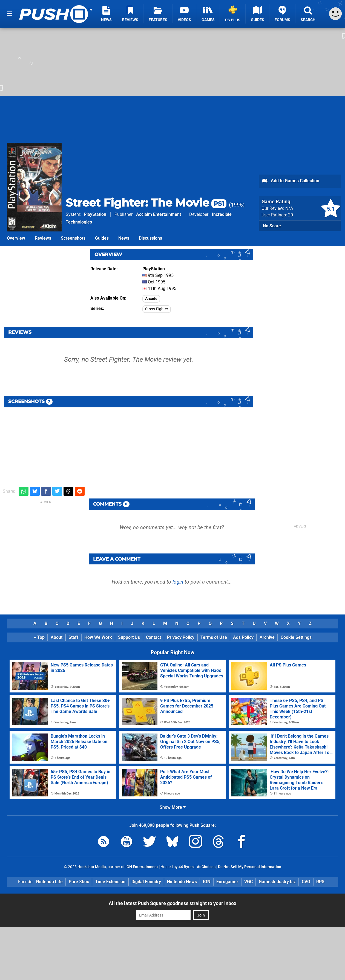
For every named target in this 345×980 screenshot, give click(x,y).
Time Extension (110, 882)
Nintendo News (182, 882)
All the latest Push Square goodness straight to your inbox (173, 903)
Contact (153, 637)
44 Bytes (186, 867)
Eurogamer (227, 882)
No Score (272, 226)
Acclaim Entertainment (159, 214)
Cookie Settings (296, 637)
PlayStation (95, 214)
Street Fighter (157, 309)
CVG (306, 882)
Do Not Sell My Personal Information (250, 867)
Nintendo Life (49, 882)
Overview (16, 238)
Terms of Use (214, 637)
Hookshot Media (92, 867)
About (57, 637)
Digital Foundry (146, 882)
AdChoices (206, 867)
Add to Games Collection (290, 181)
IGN (207, 882)
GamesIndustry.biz (277, 882)
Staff (73, 637)
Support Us (129, 637)
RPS (320, 882)
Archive (267, 637)
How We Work (98, 637)
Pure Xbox (79, 882)
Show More (173, 807)
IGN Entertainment (142, 867)
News (124, 238)
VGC (248, 882)
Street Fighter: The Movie (146, 203)
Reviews (43, 238)
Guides (102, 238)
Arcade (151, 299)
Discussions (150, 238)
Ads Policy (243, 637)
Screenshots (73, 238)
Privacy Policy (181, 637)
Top (39, 637)
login (178, 582)
